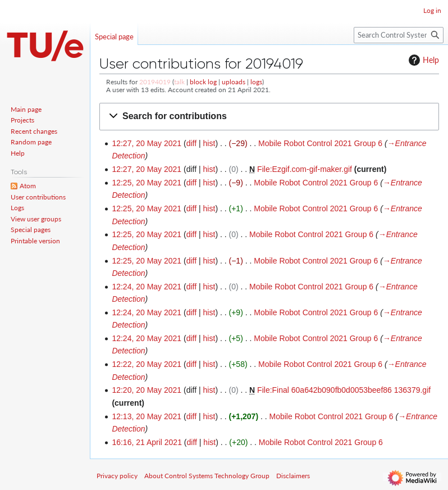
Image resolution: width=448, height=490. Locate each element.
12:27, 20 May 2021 (147, 143)
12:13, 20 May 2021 (147, 416)
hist (209, 143)
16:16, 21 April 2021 (147, 442)
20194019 (155, 82)
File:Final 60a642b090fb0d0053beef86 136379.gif (344, 390)
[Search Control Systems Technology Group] (399, 35)
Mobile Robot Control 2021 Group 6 (320, 143)
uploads (234, 82)
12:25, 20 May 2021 (147, 183)
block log (203, 82)
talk (179, 82)
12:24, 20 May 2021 (147, 287)
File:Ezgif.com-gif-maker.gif (305, 169)
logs (256, 82)
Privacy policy (117, 476)
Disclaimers (293, 476)
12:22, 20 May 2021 (147, 364)
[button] (269, 117)
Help (422, 60)
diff (191, 143)
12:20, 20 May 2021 (147, 390)
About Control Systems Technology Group (207, 476)
